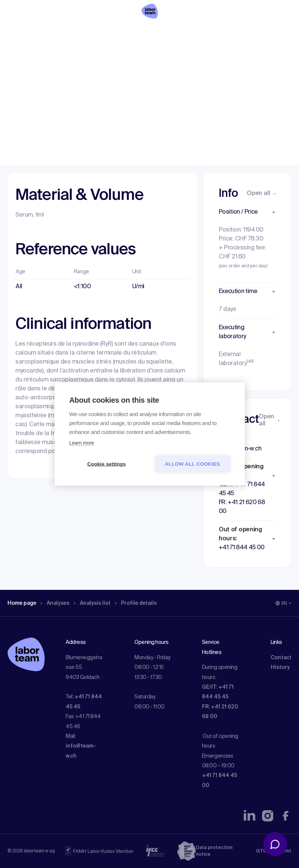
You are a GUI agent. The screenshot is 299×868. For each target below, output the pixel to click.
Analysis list (101, 54)
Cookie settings (107, 464)
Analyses (61, 54)
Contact (281, 658)
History (280, 667)
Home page (24, 54)
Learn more (82, 443)
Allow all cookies (192, 464)
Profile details (149, 54)
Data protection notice (214, 851)
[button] (247, 212)
